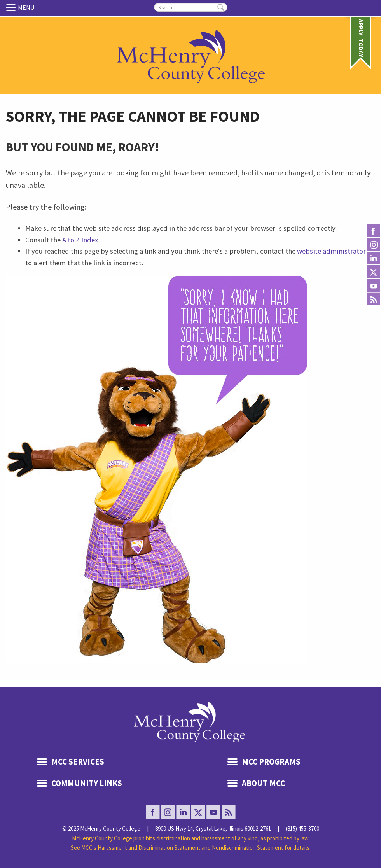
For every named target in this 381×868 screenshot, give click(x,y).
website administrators (333, 251)
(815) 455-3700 (302, 829)
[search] (191, 7)
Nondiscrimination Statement (248, 848)
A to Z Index (80, 240)
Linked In (373, 258)
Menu (12, 7)
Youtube (373, 286)
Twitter (373, 272)
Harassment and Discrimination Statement (149, 848)
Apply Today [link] (361, 29)
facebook (373, 231)
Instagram (373, 245)
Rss (373, 299)
